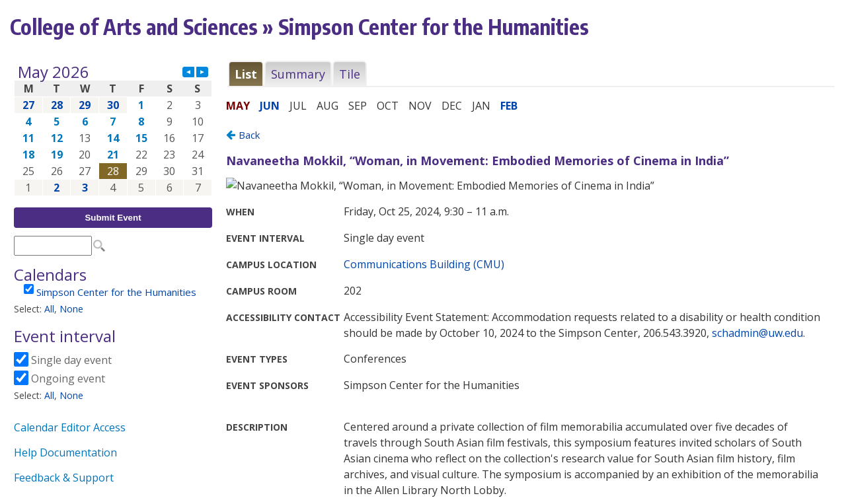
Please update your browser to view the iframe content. (113, 130)
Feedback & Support (64, 478)
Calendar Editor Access (70, 427)
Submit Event (113, 218)
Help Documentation (65, 452)
